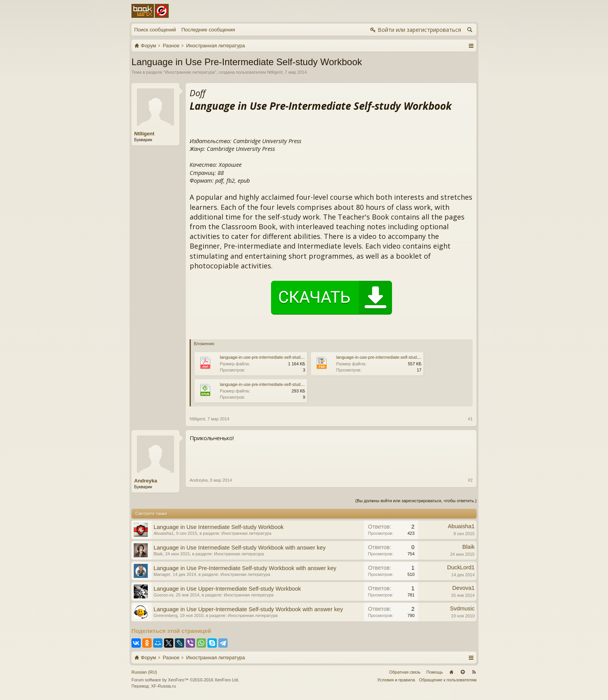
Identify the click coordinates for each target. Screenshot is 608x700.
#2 (470, 480)
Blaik (158, 554)
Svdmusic (462, 608)
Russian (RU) (144, 672)
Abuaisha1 (164, 533)
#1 (470, 419)
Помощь (435, 672)
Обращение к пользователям (448, 680)
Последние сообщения (208, 30)
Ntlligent (275, 72)
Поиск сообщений (155, 30)
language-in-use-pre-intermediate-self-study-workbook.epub (276, 384)
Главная (451, 672)
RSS (474, 672)
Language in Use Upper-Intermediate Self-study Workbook (227, 589)
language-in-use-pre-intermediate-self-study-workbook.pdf (275, 357)
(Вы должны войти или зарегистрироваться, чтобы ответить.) (416, 501)
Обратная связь (405, 672)
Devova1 (463, 588)
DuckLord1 (461, 567)
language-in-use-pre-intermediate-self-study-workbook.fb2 (391, 357)
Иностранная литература (190, 72)
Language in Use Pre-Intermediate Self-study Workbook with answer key (245, 568)
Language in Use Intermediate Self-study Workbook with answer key (240, 548)
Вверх (463, 672)
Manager (162, 574)
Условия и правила (396, 680)
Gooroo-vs (163, 595)
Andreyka (146, 481)
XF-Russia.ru (163, 686)
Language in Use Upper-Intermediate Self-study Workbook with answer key (248, 609)
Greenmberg (166, 615)
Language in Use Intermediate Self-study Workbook (218, 527)
